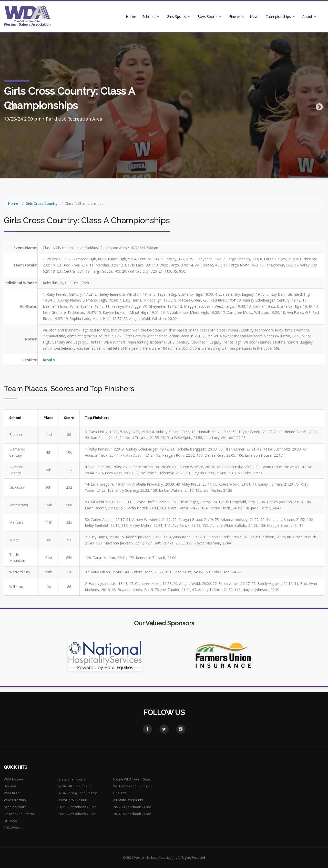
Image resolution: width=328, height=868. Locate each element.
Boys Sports (207, 17)
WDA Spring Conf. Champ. (78, 793)
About (307, 17)
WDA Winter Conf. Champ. (133, 786)
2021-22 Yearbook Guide (77, 807)
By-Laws (10, 786)
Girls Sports (176, 17)
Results (49, 360)
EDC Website (14, 828)
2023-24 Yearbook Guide (77, 814)
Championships (278, 17)
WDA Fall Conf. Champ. (76, 786)
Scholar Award (15, 807)
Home (131, 17)
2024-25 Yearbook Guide (132, 814)
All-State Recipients (128, 800)
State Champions (72, 779)
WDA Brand (13, 793)
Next (318, 105)
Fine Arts (236, 17)
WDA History (13, 779)
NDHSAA (10, 821)
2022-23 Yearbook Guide (132, 807)
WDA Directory (15, 800)
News (255, 17)
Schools (149, 17)
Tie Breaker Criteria (19, 814)
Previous (10, 105)
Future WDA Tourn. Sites (132, 779)
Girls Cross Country (42, 203)
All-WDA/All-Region (73, 800)
